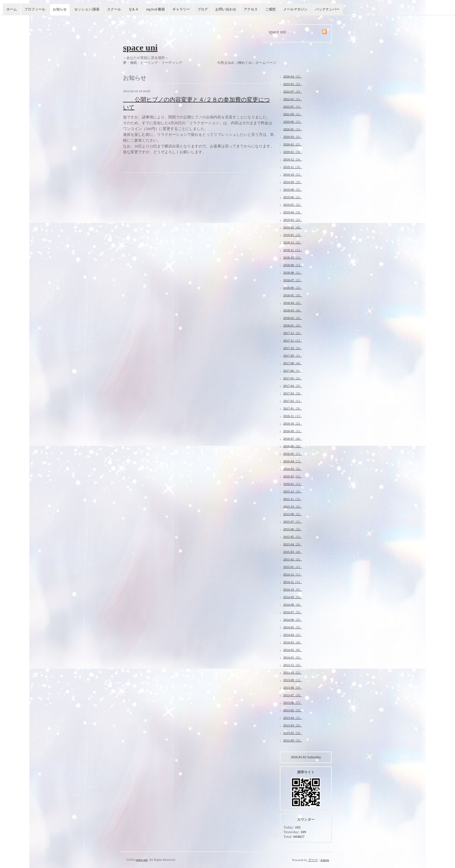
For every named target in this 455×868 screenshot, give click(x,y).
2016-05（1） (292, 454)
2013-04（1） (292, 718)
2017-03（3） (292, 393)
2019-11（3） (292, 167)
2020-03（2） (292, 137)
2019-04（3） (292, 212)
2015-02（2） (292, 559)
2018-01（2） (292, 325)
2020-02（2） (292, 144)
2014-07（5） (292, 612)
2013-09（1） (292, 680)
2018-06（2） (292, 288)
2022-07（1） (292, 91)
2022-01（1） (292, 107)
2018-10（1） (292, 257)
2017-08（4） (292, 363)
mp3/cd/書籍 (155, 9)
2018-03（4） (292, 310)
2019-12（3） (292, 159)
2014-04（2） (292, 635)
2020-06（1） (292, 122)
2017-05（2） (292, 378)
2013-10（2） (292, 672)
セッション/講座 (87, 9)
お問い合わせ (226, 9)
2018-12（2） (292, 242)
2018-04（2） (292, 303)
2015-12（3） (292, 491)
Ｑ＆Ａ (134, 9)
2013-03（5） (292, 725)
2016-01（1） (292, 484)
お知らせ (60, 9)
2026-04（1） (292, 76)
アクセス (251, 9)
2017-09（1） (292, 355)
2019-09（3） (292, 182)
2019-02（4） (292, 227)
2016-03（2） (292, 469)
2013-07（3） (292, 695)
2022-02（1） (292, 99)
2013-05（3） (292, 710)
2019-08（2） (292, 190)
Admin (325, 860)
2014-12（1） (292, 574)
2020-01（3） (292, 152)
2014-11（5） (292, 582)
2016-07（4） (292, 438)
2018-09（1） (292, 265)
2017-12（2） (292, 333)
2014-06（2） (292, 620)
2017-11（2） (292, 340)
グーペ (313, 860)
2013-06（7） (292, 703)
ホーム (12, 9)
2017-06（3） (292, 371)
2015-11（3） (292, 499)
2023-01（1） (292, 84)
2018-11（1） (292, 250)
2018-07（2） (292, 280)
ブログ (203, 9)
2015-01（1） (292, 567)
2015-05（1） (292, 537)
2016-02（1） (292, 476)
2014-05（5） (292, 627)
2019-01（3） (292, 235)
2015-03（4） (292, 552)
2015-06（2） (292, 529)
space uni (140, 47)
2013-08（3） (292, 687)
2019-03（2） (292, 220)
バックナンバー (327, 9)
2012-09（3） (292, 740)
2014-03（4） (292, 642)
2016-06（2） (292, 446)
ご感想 (270, 9)
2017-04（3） (292, 386)
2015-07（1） (292, 521)
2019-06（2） (292, 197)
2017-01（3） (292, 408)
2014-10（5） (292, 589)
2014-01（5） (292, 657)
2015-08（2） (292, 514)
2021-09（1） (292, 114)
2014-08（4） (292, 604)
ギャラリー (181, 9)
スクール (114, 9)
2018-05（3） (292, 295)
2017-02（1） (292, 401)
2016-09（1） (292, 431)
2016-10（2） (292, 423)
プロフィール (35, 9)
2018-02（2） (292, 318)
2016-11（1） (292, 416)
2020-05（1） (292, 129)
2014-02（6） (292, 650)
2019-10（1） (292, 174)
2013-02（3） (292, 733)
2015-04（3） (292, 544)
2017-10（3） (292, 348)
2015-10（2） (292, 506)
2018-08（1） (292, 273)
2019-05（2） (292, 205)
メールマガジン (295, 9)
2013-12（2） (292, 665)
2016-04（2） (292, 461)
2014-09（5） (292, 597)
